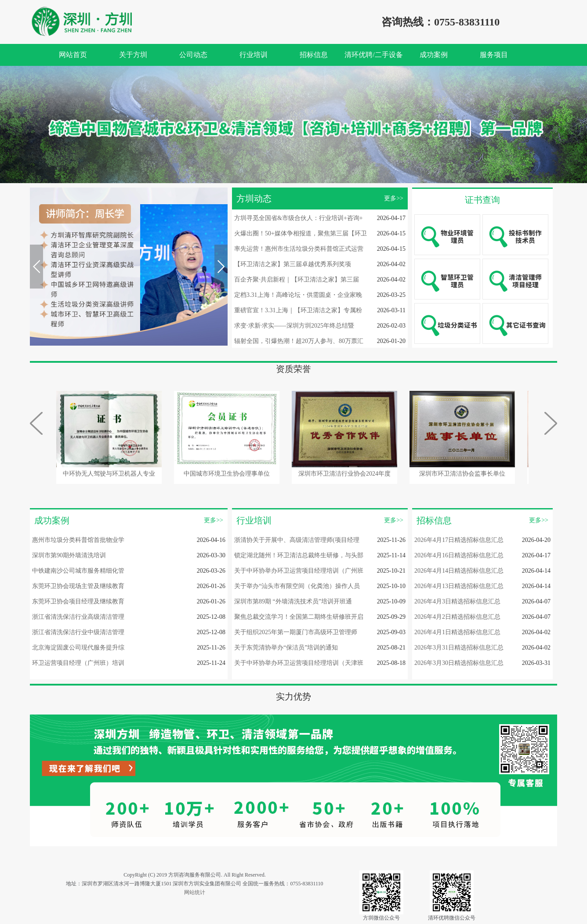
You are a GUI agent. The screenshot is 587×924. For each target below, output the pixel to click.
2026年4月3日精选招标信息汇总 (457, 601)
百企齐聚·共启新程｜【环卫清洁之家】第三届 (297, 280)
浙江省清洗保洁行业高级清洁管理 (78, 617)
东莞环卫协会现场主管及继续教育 (78, 586)
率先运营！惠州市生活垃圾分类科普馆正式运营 (299, 249)
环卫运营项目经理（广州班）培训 (78, 663)
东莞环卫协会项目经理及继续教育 (78, 601)
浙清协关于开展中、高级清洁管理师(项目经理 (297, 540)
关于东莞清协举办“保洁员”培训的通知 (286, 648)
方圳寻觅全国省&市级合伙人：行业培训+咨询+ (299, 218)
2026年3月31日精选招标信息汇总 (459, 648)
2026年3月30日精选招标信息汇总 (459, 663)
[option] (293, 125)
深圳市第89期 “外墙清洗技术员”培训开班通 (293, 601)
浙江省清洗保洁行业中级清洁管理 (78, 632)
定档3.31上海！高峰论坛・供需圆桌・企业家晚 (298, 295)
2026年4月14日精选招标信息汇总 (459, 571)
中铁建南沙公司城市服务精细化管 (78, 571)
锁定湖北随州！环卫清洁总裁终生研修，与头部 (299, 555)
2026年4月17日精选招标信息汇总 (459, 540)
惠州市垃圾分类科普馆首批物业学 (78, 540)
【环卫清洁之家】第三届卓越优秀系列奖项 (293, 264)
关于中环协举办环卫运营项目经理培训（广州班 (299, 571)
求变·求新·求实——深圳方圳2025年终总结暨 (294, 326)
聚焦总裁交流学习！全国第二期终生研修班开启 (299, 617)
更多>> (394, 198)
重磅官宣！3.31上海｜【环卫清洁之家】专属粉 (298, 310)
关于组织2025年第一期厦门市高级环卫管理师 (296, 632)
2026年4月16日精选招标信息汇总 (459, 555)
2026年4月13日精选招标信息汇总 (459, 586)
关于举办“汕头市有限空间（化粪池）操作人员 (297, 586)
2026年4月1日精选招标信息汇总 (457, 632)
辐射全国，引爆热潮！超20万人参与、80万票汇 (299, 341)
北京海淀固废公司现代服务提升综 (78, 648)
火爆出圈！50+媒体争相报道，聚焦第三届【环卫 (301, 233)
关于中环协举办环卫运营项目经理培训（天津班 (299, 663)
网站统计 (195, 892)
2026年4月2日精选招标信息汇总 (457, 617)
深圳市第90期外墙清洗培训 (69, 555)
